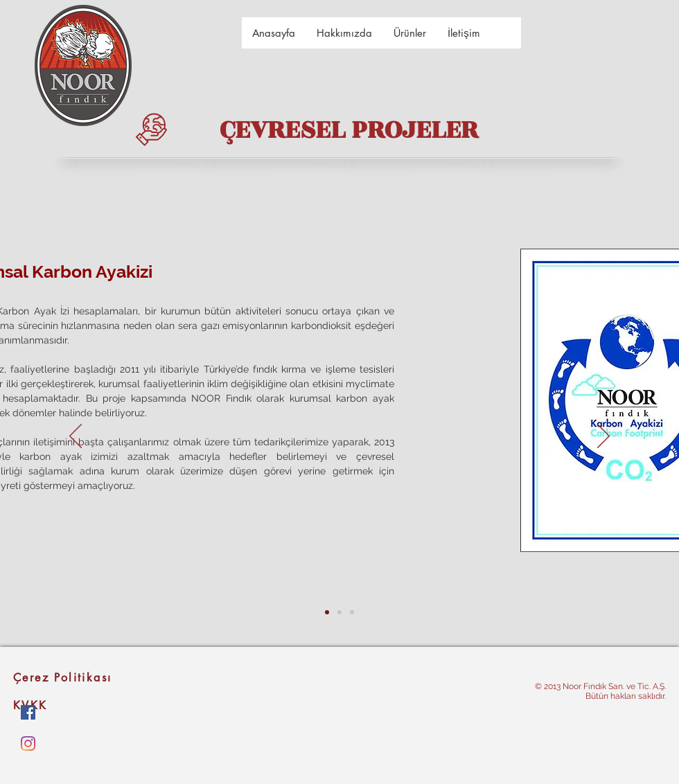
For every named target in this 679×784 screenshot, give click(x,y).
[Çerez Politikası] (87, 677)
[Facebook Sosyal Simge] (28, 712)
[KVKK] (87, 705)
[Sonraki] (603, 437)
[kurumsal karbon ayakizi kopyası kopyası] (352, 612)
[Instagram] (28, 743)
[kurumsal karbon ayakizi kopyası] (339, 612)
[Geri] (76, 437)
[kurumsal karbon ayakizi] (327, 612)
